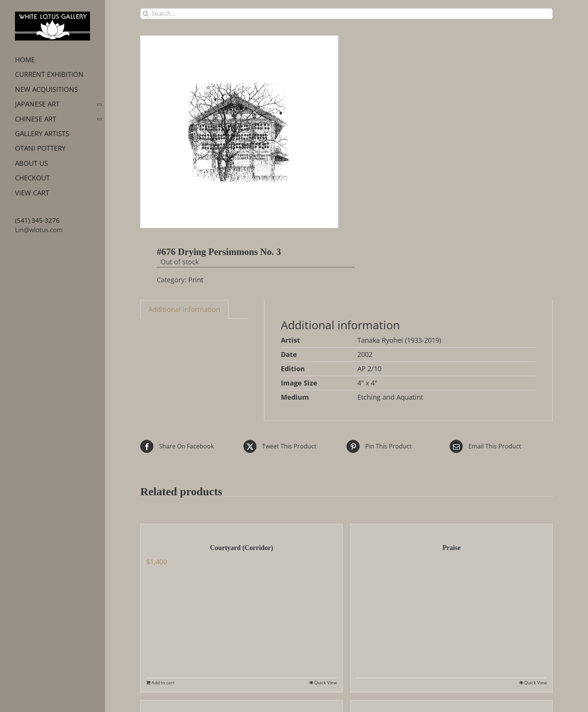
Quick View (325, 683)
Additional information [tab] (184, 309)
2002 (365, 354)
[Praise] (451, 530)
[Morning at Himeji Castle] (451, 706)
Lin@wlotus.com (39, 230)
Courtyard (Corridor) (241, 548)
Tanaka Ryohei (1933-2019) (399, 340)
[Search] (146, 14)
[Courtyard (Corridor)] (241, 530)
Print (196, 280)
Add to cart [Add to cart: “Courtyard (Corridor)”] (163, 683)
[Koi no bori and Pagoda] (241, 706)
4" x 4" (367, 383)
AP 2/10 (369, 369)
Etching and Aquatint (390, 397)
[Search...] (346, 14)
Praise (451, 548)
